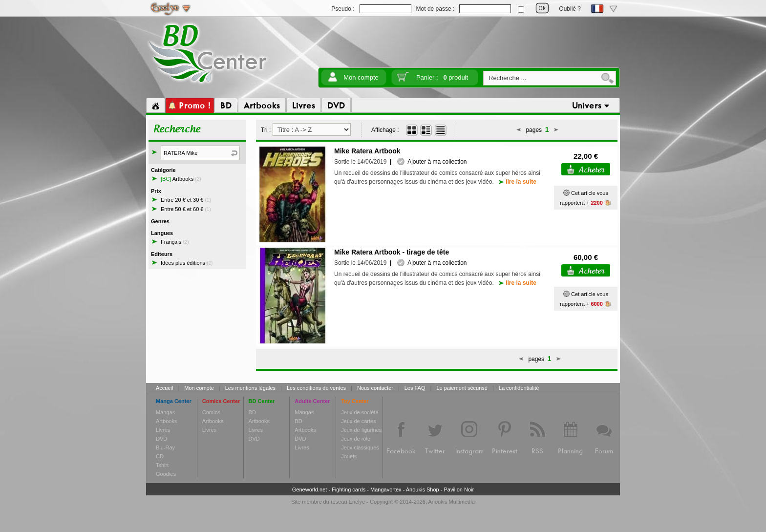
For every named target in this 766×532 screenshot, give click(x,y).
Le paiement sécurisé (462, 388)
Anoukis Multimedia (451, 502)
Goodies (166, 474)
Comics (211, 412)
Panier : (442, 77)
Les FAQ (415, 388)
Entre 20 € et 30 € (186, 200)
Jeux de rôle (356, 439)
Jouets (349, 456)
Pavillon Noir (459, 489)
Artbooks (181, 179)
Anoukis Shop (423, 489)
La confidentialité (519, 388)
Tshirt (162, 465)
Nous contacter (375, 388)
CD (160, 456)
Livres (163, 430)
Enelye (357, 502)
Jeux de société (360, 412)
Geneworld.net (310, 489)
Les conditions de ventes (316, 388)
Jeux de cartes (359, 421)
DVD (161, 439)
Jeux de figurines (361, 430)
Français (175, 242)
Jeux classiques (360, 447)
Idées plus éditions (187, 263)
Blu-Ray (165, 447)
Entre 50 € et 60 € (186, 209)
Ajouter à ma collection (432, 162)
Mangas (165, 412)
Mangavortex (386, 489)
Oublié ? (570, 9)
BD (252, 412)
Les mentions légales (250, 388)
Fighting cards (349, 489)
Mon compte (361, 77)
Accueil (164, 388)
